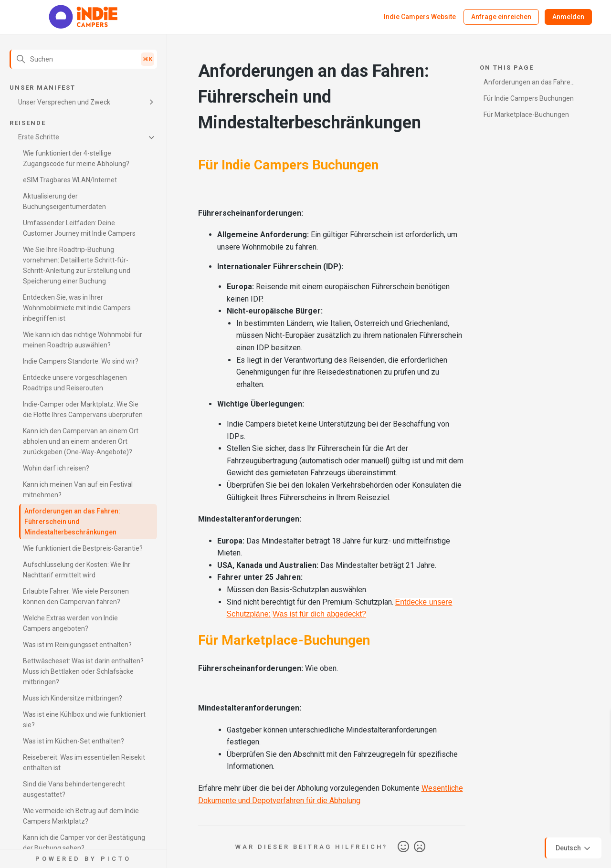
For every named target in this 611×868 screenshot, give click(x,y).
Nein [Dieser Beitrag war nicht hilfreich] (420, 847)
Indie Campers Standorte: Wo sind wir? (81, 361)
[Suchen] (83, 59)
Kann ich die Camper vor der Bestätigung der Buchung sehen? (84, 843)
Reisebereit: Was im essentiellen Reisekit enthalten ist (84, 763)
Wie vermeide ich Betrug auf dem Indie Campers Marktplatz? (81, 816)
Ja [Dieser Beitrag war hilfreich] (403, 847)
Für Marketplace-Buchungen (526, 115)
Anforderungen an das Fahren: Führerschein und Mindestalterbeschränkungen (72, 522)
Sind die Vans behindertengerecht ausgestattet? (74, 789)
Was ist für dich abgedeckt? (319, 614)
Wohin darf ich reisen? (56, 468)
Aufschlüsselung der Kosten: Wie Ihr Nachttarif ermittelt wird (77, 570)
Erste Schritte (39, 137)
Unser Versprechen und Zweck (64, 102)
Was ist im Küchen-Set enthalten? (74, 741)
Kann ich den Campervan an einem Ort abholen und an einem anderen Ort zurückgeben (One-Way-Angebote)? (81, 441)
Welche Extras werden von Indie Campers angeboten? (70, 623)
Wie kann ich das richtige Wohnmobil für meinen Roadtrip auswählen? (83, 340)
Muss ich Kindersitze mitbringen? (73, 698)
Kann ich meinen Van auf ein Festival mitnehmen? (78, 490)
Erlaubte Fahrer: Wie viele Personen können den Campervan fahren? (76, 596)
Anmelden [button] (568, 17)
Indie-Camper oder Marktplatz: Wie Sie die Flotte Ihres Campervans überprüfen (83, 409)
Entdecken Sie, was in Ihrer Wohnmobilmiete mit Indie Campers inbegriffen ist (77, 308)
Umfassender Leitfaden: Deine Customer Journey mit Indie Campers (79, 228)
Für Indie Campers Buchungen (529, 98)
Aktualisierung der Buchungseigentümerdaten (64, 201)
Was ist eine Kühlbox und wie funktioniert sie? (84, 720)
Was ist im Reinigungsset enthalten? (77, 645)
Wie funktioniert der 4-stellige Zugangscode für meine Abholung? (76, 158)
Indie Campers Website (420, 17)
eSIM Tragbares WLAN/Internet (70, 180)
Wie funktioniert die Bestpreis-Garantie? (83, 548)
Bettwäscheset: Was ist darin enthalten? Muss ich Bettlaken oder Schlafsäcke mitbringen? (83, 671)
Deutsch (574, 848)
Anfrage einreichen (501, 17)
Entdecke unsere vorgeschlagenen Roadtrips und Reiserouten (75, 383)
